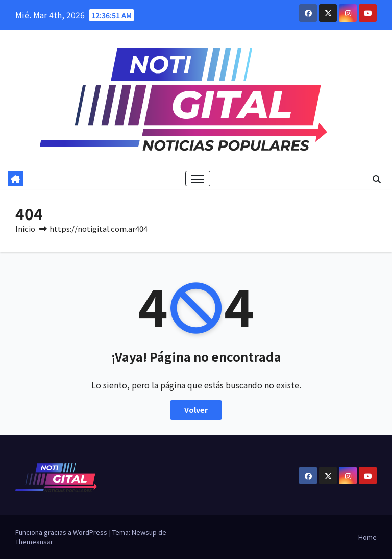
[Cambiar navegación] (198, 178)
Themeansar (34, 541)
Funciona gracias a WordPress (62, 532)
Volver (196, 410)
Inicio (25, 228)
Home (367, 537)
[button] (377, 179)
